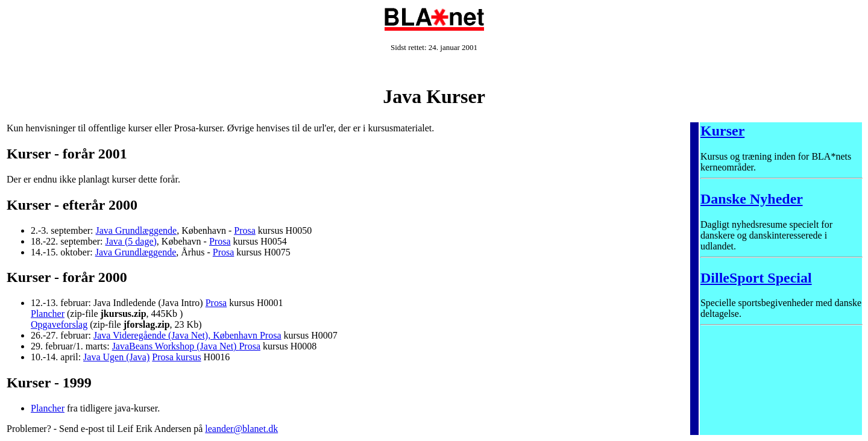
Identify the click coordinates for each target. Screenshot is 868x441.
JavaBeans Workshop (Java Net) (176, 346)
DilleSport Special (756, 278)
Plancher (48, 314)
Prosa (245, 230)
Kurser (722, 131)
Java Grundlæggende (137, 230)
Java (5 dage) (131, 241)
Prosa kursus (176, 357)
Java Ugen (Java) (116, 357)
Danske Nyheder (752, 199)
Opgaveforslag (59, 324)
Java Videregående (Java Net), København (177, 335)
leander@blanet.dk (241, 429)
